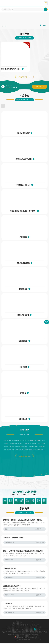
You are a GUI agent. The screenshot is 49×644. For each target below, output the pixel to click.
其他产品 (40, 106)
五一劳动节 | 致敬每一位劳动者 (13, 539)
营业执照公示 (26, 641)
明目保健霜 (23, 367)
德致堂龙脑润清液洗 (23, 263)
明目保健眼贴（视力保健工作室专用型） (23, 69)
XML (20, 641)
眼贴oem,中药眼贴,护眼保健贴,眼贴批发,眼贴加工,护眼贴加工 (23, 552)
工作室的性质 (8, 605)
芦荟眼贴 (23, 393)
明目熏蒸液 (23, 237)
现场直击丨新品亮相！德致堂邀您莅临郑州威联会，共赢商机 (23, 522)
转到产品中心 (24, 77)
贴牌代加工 (24, 106)
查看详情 (40, 530)
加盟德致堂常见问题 (10, 570)
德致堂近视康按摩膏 (23, 133)
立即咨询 (40, 87)
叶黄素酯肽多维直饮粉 (23, 185)
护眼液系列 (9, 106)
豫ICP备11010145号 (35, 636)
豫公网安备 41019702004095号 (25, 639)
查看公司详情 (24, 457)
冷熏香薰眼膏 (23, 341)
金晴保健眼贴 (23, 289)
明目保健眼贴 (23, 419)
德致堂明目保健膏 (23, 315)
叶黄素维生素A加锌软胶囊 (23, 159)
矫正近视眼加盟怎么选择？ (12, 587)
